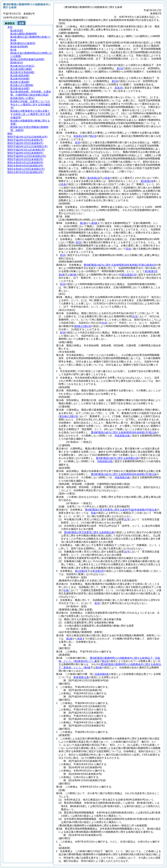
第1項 (120, 68)
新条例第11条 (81, 677)
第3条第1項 (94, 178)
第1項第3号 (81, 571)
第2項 (93, 136)
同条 (93, 513)
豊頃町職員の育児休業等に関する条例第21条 (121, 510)
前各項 (118, 88)
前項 (77, 142)
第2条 (83, 223)
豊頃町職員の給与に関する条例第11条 (124, 432)
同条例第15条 (122, 436)
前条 (107, 178)
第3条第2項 (147, 181)
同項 (128, 249)
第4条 (62, 275)
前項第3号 (98, 571)
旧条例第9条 (102, 674)
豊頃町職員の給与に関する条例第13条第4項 (120, 265)
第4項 (105, 661)
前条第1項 (79, 136)
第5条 (94, 223)
